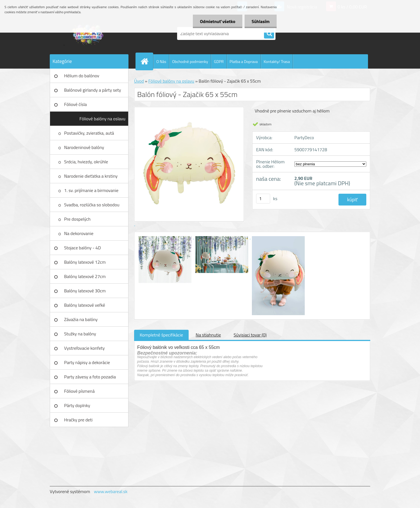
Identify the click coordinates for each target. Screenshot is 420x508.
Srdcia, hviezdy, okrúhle (86, 162)
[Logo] (88, 33)
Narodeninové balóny (84, 147)
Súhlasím (261, 21)
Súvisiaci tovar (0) (250, 335)
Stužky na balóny (80, 334)
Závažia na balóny (81, 319)
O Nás (161, 61)
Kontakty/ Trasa (277, 61)
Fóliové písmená (79, 391)
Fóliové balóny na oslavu (102, 119)
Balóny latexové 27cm (85, 276)
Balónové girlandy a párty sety (93, 90)
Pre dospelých (77, 219)
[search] (269, 34)
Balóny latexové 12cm (85, 262)
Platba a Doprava (244, 61)
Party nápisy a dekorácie (87, 362)
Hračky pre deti (78, 420)
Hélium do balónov (82, 76)
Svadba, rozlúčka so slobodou (92, 205)
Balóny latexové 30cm (85, 291)
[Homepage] (147, 61)
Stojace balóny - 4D (83, 248)
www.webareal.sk (111, 491)
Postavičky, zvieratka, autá (89, 133)
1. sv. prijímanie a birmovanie (91, 190)
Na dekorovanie (79, 233)
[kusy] (263, 199)
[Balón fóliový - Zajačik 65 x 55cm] (166, 237)
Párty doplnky (77, 405)
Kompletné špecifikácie (161, 335)
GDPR (219, 61)
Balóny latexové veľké (85, 305)
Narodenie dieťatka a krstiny (91, 176)
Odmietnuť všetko (218, 21)
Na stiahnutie (208, 335)
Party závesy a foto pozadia (90, 377)
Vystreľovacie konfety (84, 348)
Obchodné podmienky (190, 61)
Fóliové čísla (75, 104)
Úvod (139, 81)
